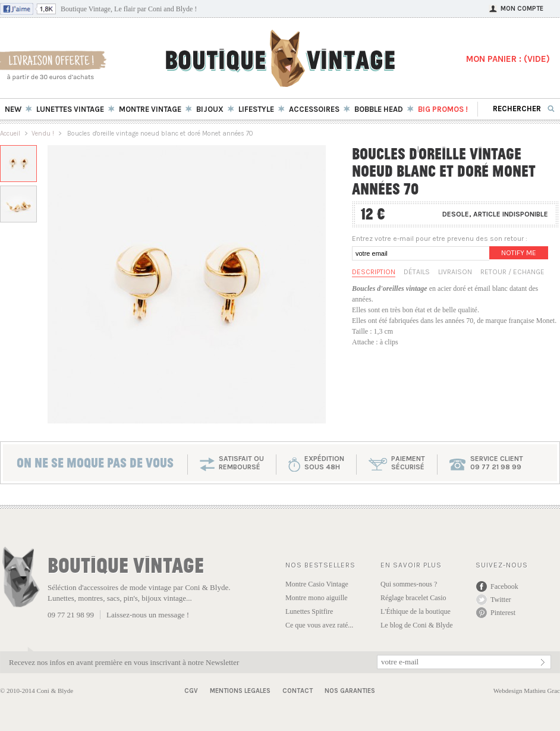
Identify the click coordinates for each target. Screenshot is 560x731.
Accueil (10, 134)
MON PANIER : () (508, 59)
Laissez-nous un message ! (148, 615)
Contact (298, 691)
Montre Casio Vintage (317, 584)
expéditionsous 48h (324, 463)
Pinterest (503, 613)
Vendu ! (43, 134)
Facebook (504, 586)
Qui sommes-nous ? (409, 584)
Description (374, 272)
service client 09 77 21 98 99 (497, 463)
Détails (417, 272)
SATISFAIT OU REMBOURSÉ (241, 463)
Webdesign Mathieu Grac (527, 691)
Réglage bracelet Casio (413, 598)
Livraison (455, 272)
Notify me (519, 253)
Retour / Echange (512, 272)
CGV (191, 691)
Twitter (501, 600)
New (13, 109)
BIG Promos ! (443, 109)
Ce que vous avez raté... (319, 625)
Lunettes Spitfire (309, 611)
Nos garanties (350, 691)
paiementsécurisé (408, 463)
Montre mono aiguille (317, 598)
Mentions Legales (240, 691)
